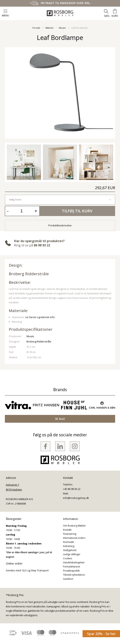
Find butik (68, 542)
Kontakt (67, 530)
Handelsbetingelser (74, 562)
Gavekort (68, 579)
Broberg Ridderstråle (29, 274)
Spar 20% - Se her (101, 634)
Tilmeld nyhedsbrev (74, 575)
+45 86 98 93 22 (72, 489)
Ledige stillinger (72, 554)
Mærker (50, 28)
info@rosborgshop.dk (76, 498)
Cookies (68, 558)
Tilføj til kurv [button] (77, 211)
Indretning (69, 546)
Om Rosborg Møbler (74, 526)
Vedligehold (70, 550)
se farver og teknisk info (40, 317)
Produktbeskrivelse (60, 225)
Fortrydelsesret (72, 567)
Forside (36, 28)
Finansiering (70, 534)
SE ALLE (60, 419)
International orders (74, 538)
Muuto (62, 28)
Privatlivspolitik (71, 571)
